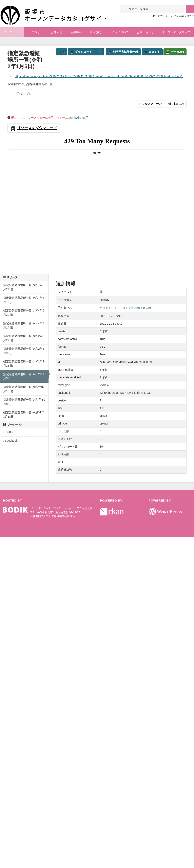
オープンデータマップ (176, 32)
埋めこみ (176, 104)
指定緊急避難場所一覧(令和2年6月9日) (24, 351)
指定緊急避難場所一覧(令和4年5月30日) (24, 313)
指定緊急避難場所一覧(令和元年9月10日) (24, 389)
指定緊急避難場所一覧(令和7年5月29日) (24, 287)
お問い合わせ (145, 32)
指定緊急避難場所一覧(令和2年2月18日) (24, 364)
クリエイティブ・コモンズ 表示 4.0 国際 (125, 308)
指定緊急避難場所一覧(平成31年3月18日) (24, 414)
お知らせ (57, 32)
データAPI (175, 52)
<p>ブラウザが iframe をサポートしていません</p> (97, 202)
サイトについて (119, 32)
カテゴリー (36, 32)
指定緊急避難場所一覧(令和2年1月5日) (24, 376)
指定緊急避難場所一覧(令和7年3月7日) (24, 300)
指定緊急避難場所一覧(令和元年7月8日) (24, 402)
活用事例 (76, 32)
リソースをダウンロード (34, 128)
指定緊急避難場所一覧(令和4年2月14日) (24, 325)
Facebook (10, 441)
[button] (99, 52)
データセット (12, 32)
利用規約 (95, 32)
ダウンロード (81, 52)
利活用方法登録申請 (123, 52)
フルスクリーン (150, 104)
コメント (152, 52)
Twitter (8, 432)
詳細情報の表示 (78, 118)
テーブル (24, 94)
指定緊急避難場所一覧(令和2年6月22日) (24, 338)
